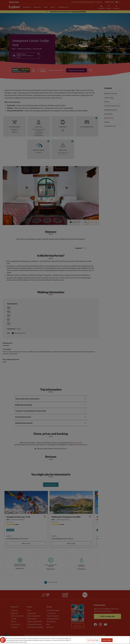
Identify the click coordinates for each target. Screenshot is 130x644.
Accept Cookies (107, 640)
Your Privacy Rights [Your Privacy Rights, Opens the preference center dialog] (93, 640)
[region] (65, 640)
